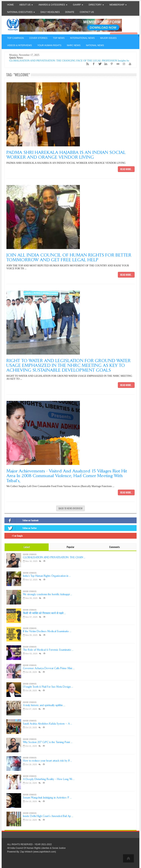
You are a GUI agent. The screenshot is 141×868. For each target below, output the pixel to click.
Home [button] (10, 5)
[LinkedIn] (105, 64)
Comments (115, 547)
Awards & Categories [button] (53, 5)
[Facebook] (93, 64)
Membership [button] (118, 5)
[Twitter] (99, 64)
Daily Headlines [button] (50, 12)
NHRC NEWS (74, 45)
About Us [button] (26, 5)
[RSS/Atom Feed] (87, 64)
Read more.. (126, 169)
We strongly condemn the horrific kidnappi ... (48, 594)
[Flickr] (117, 64)
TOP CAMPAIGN (16, 38)
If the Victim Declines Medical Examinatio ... (47, 631)
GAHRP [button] (78, 5)
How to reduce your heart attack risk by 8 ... (47, 761)
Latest (27, 547)
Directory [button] (96, 5)
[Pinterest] (111, 64)
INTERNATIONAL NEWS (82, 38)
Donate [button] (70, 12)
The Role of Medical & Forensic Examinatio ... (48, 650)
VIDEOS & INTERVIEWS (19, 45)
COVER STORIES (38, 38)
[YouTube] (129, 64)
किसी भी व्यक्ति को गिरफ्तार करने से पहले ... (44, 613)
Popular (70, 547)
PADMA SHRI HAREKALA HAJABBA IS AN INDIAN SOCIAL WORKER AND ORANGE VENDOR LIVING (66, 155)
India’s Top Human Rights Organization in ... (47, 576)
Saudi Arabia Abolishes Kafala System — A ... (48, 724)
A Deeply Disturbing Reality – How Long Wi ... (49, 779)
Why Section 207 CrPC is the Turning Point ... (48, 742)
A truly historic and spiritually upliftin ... (44, 705)
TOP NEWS (59, 38)
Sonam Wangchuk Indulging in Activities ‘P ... (47, 798)
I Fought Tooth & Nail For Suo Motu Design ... (48, 687)
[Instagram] (123, 64)
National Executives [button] (21, 12)
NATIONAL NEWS (95, 45)
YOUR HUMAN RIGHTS (49, 45)
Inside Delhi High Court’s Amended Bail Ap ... (48, 816)
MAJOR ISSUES (108, 38)
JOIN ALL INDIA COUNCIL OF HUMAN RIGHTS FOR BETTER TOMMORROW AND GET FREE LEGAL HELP (69, 257)
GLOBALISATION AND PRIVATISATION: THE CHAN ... (54, 557)
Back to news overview (70, 508)
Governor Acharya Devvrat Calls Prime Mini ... (49, 668)
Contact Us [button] (87, 12)
